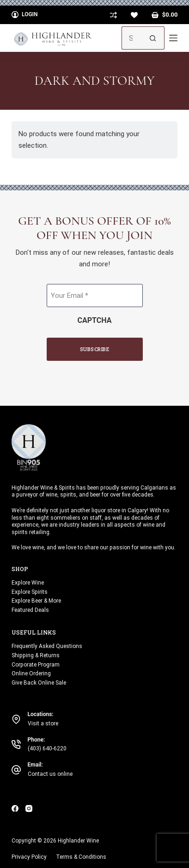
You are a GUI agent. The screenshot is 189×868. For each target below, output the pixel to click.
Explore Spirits (30, 592)
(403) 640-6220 (47, 748)
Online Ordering (31, 673)
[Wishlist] (134, 15)
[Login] (25, 15)
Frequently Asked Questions (47, 646)
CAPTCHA (95, 320)
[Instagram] (29, 808)
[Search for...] (131, 38)
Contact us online (50, 774)
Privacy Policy (29, 857)
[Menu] (173, 38)
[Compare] (113, 15)
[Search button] (153, 38)
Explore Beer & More (36, 601)
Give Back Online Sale (39, 683)
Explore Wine (28, 583)
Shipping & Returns (36, 655)
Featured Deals (30, 610)
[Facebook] (15, 808)
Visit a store (43, 723)
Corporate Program (36, 665)
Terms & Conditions (81, 857)
